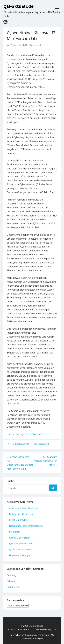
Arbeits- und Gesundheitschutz (24, 508)
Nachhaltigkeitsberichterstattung (26, 526)
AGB (53, 635)
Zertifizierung (14, 587)
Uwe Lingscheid (32, 45)
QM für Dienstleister (19, 538)
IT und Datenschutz (19, 444)
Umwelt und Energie (19, 555)
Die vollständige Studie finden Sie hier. (28, 434)
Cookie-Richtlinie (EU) (33, 639)
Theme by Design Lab (46, 629)
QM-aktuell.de (19, 6)
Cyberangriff (43, 444)
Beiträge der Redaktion (21, 514)
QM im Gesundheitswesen (22, 543)
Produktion (15, 532)
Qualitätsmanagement (21, 550)
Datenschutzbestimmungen (23, 635)
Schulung (12, 581)
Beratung (12, 575)
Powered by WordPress (19, 629)
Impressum (44, 635)
